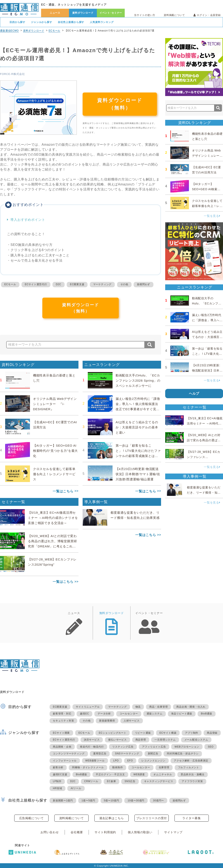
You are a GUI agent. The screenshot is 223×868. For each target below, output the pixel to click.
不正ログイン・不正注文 (110, 774)
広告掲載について (31, 818)
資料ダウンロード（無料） (120, 104)
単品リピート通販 (182, 714)
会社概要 (77, 832)
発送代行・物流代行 (92, 747)
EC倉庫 (111, 781)
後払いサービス (117, 740)
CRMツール (91, 781)
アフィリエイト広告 (154, 747)
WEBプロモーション (187, 747)
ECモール (54, 31)
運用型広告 (100, 754)
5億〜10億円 (111, 801)
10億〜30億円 (136, 801)
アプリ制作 (192, 733)
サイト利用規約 (105, 832)
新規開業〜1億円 (63, 801)
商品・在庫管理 (159, 707)
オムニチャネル (163, 774)
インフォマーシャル (65, 761)
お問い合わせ (50, 832)
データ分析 (104, 714)
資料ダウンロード (83, 13)
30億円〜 (158, 801)
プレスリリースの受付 (152, 818)
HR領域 (58, 788)
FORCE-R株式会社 (12, 74)
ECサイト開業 (61, 733)
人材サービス (132, 721)
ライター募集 (192, 818)
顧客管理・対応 (62, 714)
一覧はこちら (63, 491)
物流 (138, 707)
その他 (124, 284)
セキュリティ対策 (63, 721)
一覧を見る (212, 216)
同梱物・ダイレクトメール (88, 767)
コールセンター (129, 714)
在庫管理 (164, 767)
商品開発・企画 (62, 747)
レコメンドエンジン (153, 761)
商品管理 (141, 740)
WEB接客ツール (95, 761)
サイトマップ (173, 832)
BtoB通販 (207, 714)
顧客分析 (58, 767)
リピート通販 (143, 733)
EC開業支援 (77, 284)
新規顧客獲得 (107, 721)
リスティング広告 (123, 747)
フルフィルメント (189, 767)
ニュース (55, 13)
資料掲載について (174, 15)
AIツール (76, 788)
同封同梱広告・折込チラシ (183, 754)
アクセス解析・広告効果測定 (191, 761)
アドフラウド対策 (192, 781)
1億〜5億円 (88, 801)
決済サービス (92, 740)
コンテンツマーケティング (69, 754)
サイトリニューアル (88, 707)
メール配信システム (196, 740)
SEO (211, 747)
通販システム (155, 714)
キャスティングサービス (159, 781)
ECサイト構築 (168, 733)
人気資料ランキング (102, 22)
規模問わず (144, 284)
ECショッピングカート (112, 733)
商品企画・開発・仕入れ (191, 707)
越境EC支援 (60, 774)
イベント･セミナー (111, 13)
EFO (130, 761)
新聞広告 (153, 754)
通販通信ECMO (9, 31)
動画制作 (118, 767)
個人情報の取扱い (140, 832)
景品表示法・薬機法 (193, 774)
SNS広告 (130, 781)
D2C (58, 284)
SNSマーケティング (127, 754)
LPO (116, 761)
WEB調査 (139, 774)
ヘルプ (194, 394)
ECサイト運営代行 (36, 284)
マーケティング (102, 284)
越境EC (84, 714)
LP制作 (57, 781)
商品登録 (212, 733)
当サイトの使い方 (145, 15)
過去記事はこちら (112, 818)
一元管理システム (165, 740)
